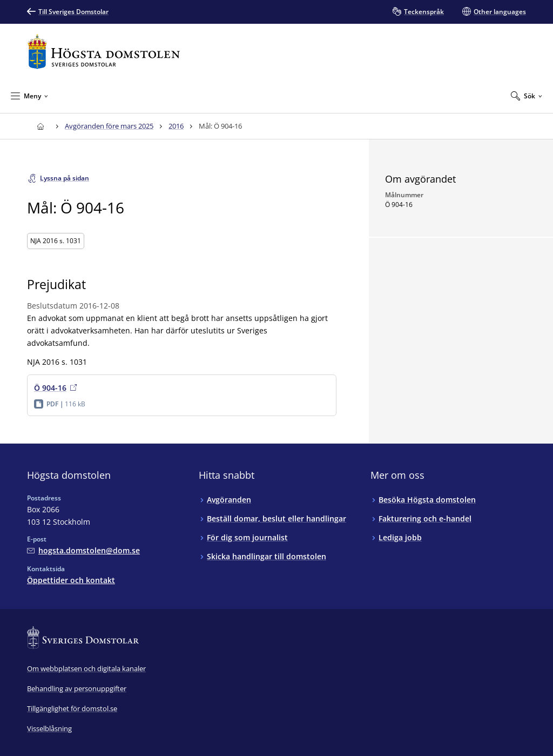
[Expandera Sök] (527, 96)
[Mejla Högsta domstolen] (83, 550)
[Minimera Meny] (29, 96)
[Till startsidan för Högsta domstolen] (104, 52)
